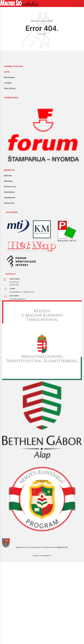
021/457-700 (14, 285)
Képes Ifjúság (9, 88)
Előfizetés (7, 176)
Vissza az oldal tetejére (41, 556)
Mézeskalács (9, 77)
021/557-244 (14, 282)
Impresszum (8, 203)
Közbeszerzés (9, 187)
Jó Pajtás (7, 83)
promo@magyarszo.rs (18, 299)
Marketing (7, 181)
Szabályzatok (9, 198)
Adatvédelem (9, 192)
